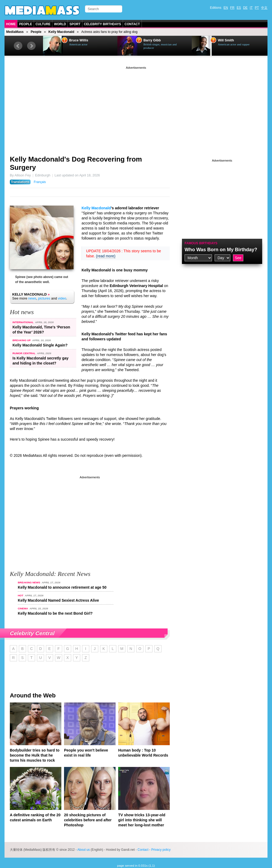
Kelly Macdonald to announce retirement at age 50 (62, 587)
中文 (264, 8)
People (26, 24)
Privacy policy (161, 850)
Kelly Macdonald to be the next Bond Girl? (55, 613)
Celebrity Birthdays (103, 24)
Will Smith (226, 40)
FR (232, 8)
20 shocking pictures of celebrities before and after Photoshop (88, 820)
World (60, 24)
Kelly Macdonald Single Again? (40, 345)
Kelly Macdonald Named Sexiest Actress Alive (58, 600)
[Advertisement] (136, 107)
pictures (44, 298)
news (32, 298)
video (62, 298)
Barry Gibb (152, 40)
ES (239, 8)
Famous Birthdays (201, 243)
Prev (18, 46)
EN (226, 8)
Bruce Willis (79, 40)
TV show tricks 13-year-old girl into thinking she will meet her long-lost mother (142, 820)
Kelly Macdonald (61, 32)
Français (40, 182)
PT (257, 8)
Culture (43, 24)
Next (31, 46)
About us (84, 850)
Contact (132, 24)
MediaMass (15, 32)
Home (11, 24)
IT (251, 8)
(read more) (106, 256)
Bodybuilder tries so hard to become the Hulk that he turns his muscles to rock (35, 755)
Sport (75, 24)
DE (245, 8)
